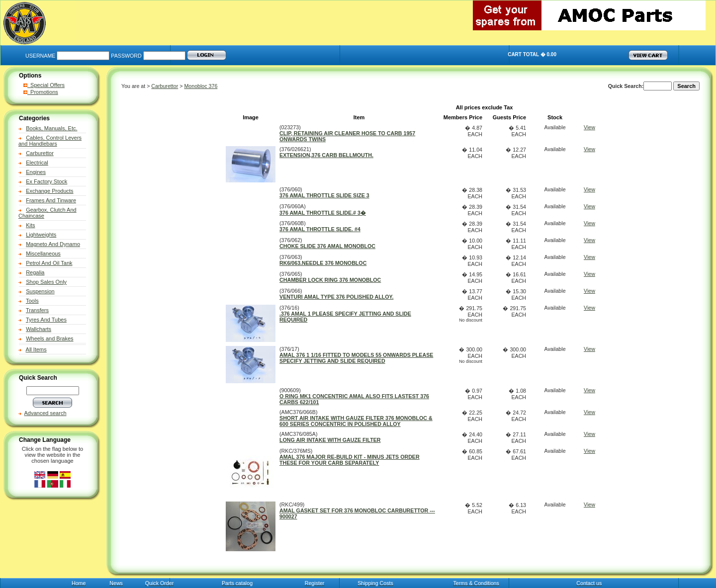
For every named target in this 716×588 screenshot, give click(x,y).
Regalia (35, 272)
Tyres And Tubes (46, 320)
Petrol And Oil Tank (49, 263)
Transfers (37, 310)
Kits (30, 225)
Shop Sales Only (46, 282)
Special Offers (44, 85)
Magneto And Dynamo (53, 244)
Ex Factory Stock (46, 181)
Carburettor (40, 153)
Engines (36, 172)
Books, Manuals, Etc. (51, 128)
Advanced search (45, 413)
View (589, 127)
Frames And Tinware (51, 200)
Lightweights (41, 235)
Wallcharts (39, 329)
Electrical (37, 163)
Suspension (40, 291)
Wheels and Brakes (49, 338)
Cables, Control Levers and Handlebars (50, 141)
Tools (32, 301)
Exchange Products (49, 191)
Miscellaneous (43, 253)
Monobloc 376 (201, 86)
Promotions (41, 92)
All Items (36, 349)
